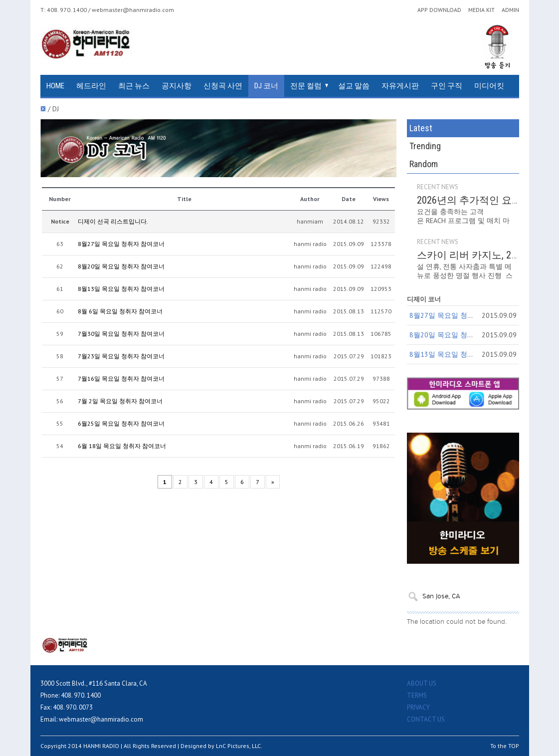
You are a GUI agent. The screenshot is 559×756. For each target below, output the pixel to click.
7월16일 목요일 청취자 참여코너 (121, 378)
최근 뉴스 (134, 86)
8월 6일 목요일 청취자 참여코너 (120, 311)
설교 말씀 (354, 86)
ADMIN (510, 10)
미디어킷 (489, 86)
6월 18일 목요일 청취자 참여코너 (122, 446)
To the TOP (505, 746)
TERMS (417, 695)
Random (424, 164)
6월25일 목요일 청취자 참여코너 (121, 423)
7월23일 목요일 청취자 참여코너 (121, 356)
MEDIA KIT (481, 10)
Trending (425, 146)
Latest (421, 128)
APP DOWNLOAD (439, 10)
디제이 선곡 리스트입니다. (113, 221)
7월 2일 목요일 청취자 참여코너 (120, 401)
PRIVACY (418, 707)
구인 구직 (447, 86)
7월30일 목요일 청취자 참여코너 (121, 334)
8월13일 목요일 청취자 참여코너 (121, 289)
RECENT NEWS (438, 187)
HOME (55, 86)
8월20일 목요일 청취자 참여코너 (121, 266)
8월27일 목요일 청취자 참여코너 (121, 244)
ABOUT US (422, 683)
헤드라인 (91, 86)
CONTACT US (426, 719)
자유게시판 (400, 86)
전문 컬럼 (306, 86)
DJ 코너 (266, 86)
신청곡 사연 (223, 86)
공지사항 (177, 86)
